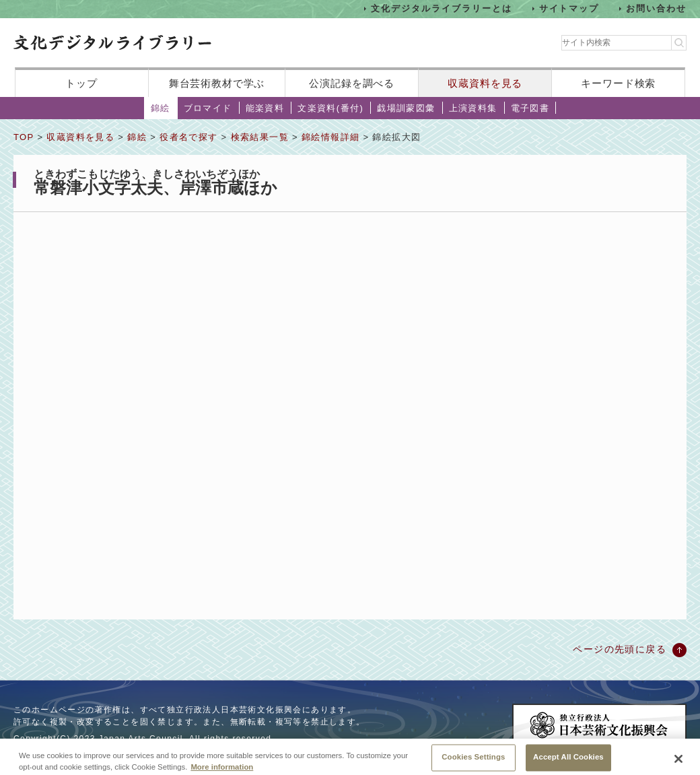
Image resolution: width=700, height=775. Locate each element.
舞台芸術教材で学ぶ (217, 83)
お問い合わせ (656, 8)
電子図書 (530, 108)
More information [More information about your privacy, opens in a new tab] (222, 770)
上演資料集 (473, 108)
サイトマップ (569, 8)
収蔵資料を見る (485, 83)
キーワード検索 (618, 83)
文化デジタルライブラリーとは (441, 8)
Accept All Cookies (568, 760)
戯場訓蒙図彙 (406, 108)
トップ (81, 83)
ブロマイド (208, 108)
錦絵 (161, 108)
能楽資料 (265, 108)
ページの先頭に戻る (620, 649)
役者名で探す (188, 137)
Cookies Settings (473, 760)
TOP (24, 137)
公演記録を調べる (352, 83)
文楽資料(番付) (330, 108)
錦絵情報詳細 (330, 137)
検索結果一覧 (260, 137)
